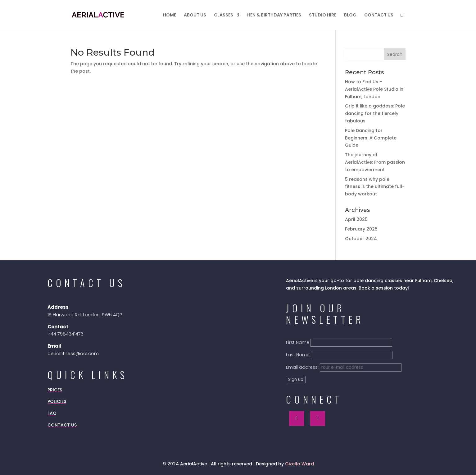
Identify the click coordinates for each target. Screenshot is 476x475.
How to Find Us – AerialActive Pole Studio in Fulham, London (374, 89)
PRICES (55, 390)
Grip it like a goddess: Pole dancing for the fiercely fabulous (375, 113)
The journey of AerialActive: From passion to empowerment (375, 162)
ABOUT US (195, 15)
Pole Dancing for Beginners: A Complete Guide (371, 138)
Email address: (344, 367)
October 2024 (361, 239)
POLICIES (57, 401)
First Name (298, 342)
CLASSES (224, 15)
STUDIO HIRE (323, 15)
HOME (170, 15)
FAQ (52, 413)
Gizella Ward (299, 464)
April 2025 (356, 219)
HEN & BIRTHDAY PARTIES (274, 15)
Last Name (298, 355)
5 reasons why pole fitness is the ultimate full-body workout (375, 187)
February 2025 (361, 229)
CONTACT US (379, 15)
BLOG (350, 15)
